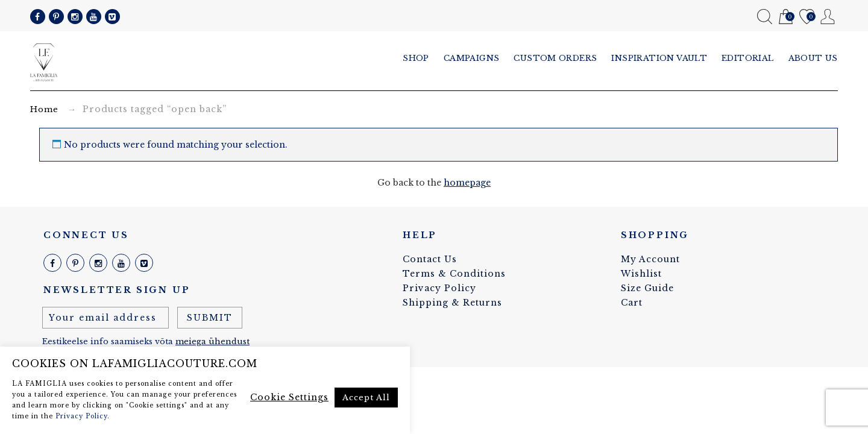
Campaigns (472, 58)
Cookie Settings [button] (289, 397)
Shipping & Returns (452, 303)
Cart (786, 17)
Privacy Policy (439, 288)
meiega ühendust (212, 341)
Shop (416, 58)
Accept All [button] (366, 398)
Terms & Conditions (454, 274)
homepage (467, 183)
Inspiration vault (659, 58)
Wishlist (807, 17)
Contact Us (430, 259)
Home (44, 109)
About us (813, 58)
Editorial (748, 58)
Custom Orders (555, 58)
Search (765, 17)
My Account (828, 17)
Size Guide (647, 288)
